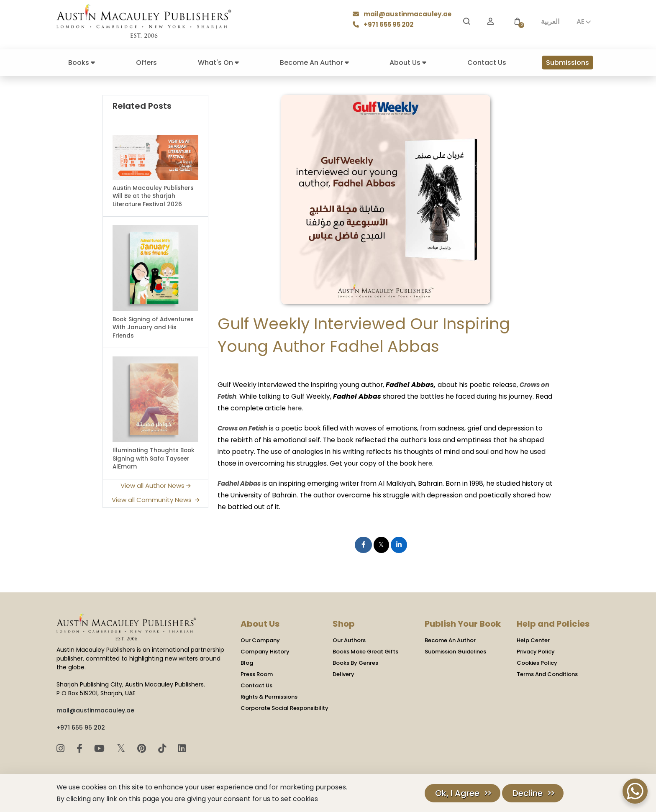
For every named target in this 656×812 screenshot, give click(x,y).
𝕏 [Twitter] (122, 747)
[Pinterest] (143, 747)
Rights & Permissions (269, 696)
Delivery (343, 673)
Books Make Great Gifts (365, 651)
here (279, 408)
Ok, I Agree (457, 793)
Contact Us (487, 63)
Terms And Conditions (547, 673)
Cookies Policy (537, 662)
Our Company (260, 639)
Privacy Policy (536, 651)
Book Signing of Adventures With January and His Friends (153, 328)
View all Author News (156, 485)
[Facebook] (81, 747)
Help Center (533, 639)
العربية (550, 22)
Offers (146, 63)
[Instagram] (62, 747)
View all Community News (156, 500)
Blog (247, 662)
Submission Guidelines (455, 651)
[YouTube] (101, 747)
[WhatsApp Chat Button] (635, 791)
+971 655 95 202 (387, 25)
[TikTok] (163, 747)
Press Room (257, 673)
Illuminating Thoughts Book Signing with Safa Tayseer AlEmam (154, 459)
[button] (517, 22)
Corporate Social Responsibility (284, 707)
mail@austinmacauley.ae (405, 15)
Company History (265, 651)
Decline (528, 793)
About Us (408, 63)
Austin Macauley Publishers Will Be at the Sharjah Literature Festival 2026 (153, 196)
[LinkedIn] (182, 747)
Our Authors (349, 639)
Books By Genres (355, 662)
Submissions (568, 63)
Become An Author (314, 63)
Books (82, 63)
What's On (218, 63)
